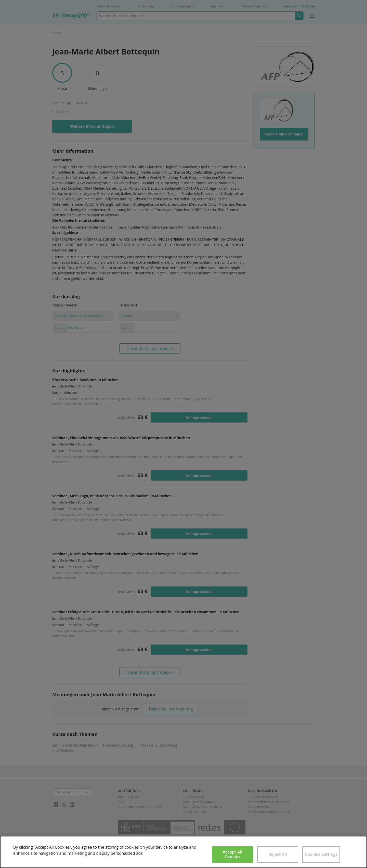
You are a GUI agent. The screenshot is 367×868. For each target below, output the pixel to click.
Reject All (278, 854)
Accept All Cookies (233, 854)
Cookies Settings (321, 854)
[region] (183, 852)
